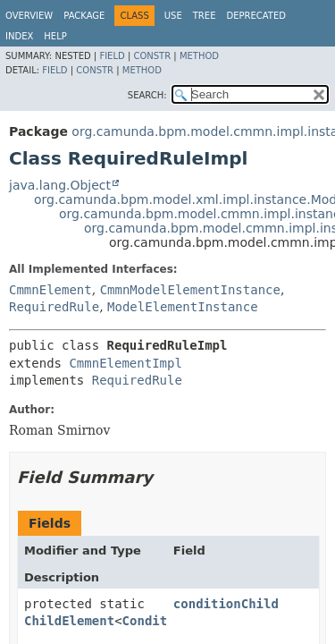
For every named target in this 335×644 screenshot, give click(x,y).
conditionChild (226, 604)
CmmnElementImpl (125, 363)
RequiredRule (54, 307)
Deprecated (256, 16)
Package (84, 16)
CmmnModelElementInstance (190, 290)
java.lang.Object (60, 185)
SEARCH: (147, 95)
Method (199, 56)
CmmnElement (50, 290)
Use (173, 16)
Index (19, 36)
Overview (29, 16)
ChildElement (69, 621)
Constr (152, 56)
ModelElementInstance (183, 307)
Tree (205, 16)
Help (55, 36)
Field (112, 56)
